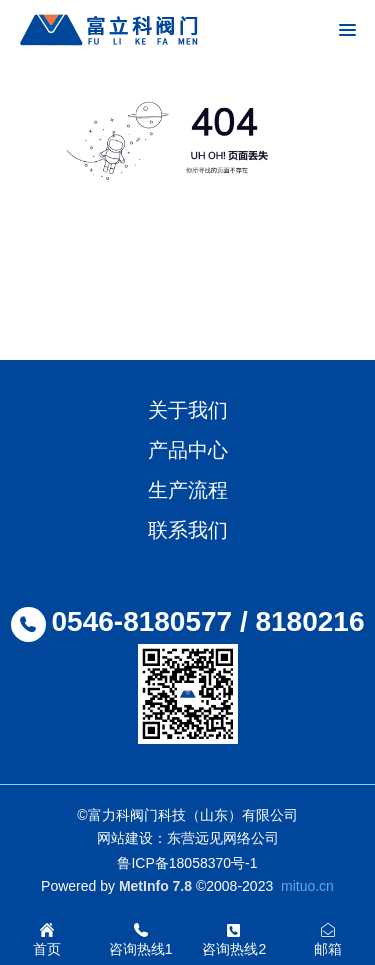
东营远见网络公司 (223, 838)
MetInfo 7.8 (155, 886)
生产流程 (188, 490)
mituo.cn (307, 886)
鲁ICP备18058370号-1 (187, 863)
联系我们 (188, 530)
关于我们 (188, 410)
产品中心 (188, 450)
